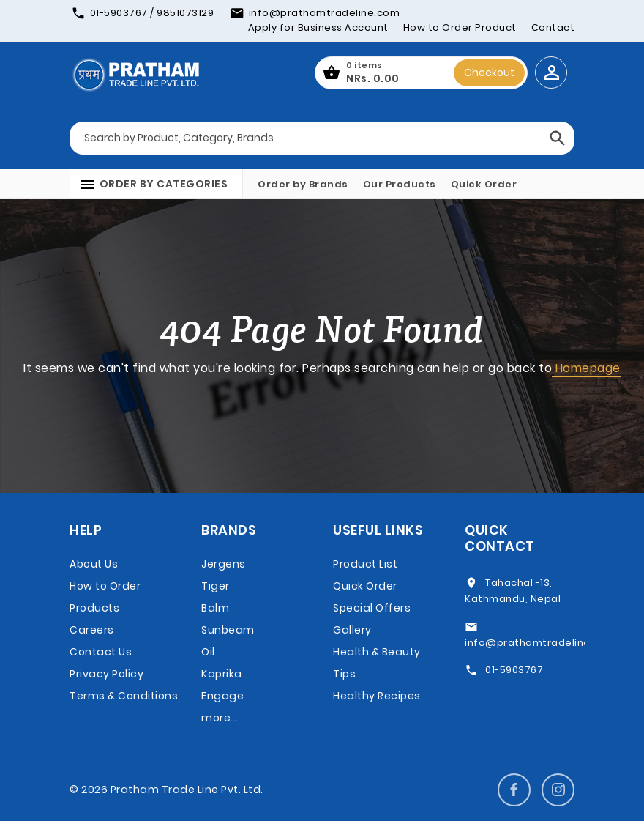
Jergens (224, 564)
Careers (92, 630)
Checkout (489, 73)
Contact (553, 27)
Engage (222, 696)
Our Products (400, 184)
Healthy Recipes (377, 696)
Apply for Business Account (318, 27)
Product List (365, 564)
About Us (94, 564)
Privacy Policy (106, 674)
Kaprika (222, 674)
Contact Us (101, 652)
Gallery (352, 630)
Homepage (586, 368)
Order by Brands (303, 184)
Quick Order (484, 184)
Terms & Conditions (124, 696)
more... (220, 718)
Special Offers (372, 608)
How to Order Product (460, 27)
